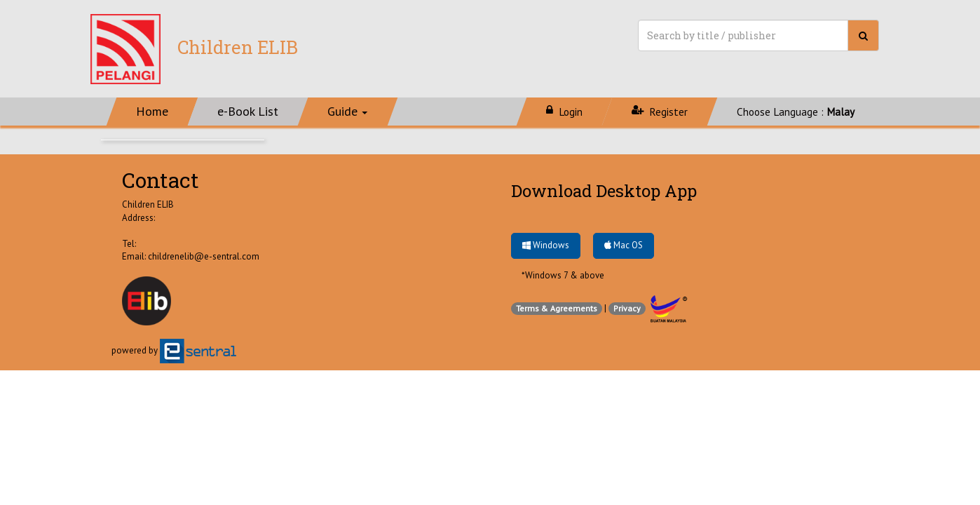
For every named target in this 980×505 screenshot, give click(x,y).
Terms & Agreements (557, 308)
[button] (348, 112)
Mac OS (624, 245)
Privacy (627, 308)
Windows (546, 245)
